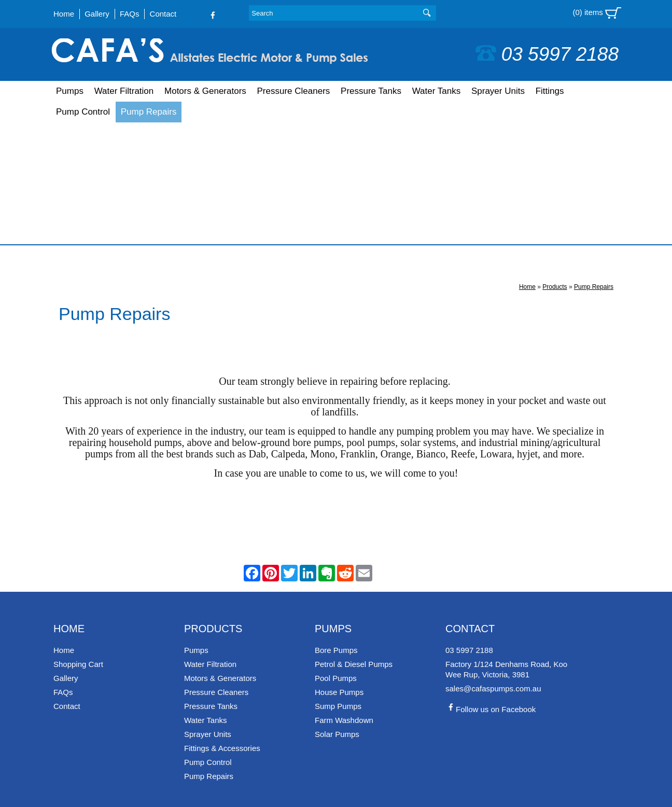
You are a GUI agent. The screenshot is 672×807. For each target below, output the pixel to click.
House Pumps (339, 570)
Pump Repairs (149, 112)
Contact (163, 14)
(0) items (597, 13)
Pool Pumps (336, 556)
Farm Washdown (344, 598)
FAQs (130, 14)
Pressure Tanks (371, 91)
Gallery (97, 14)
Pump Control (83, 112)
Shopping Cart (78, 542)
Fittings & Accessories (222, 626)
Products (555, 165)
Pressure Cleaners (294, 91)
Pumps (70, 91)
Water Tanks (437, 91)
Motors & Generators (205, 91)
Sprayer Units (498, 91)
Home (64, 14)
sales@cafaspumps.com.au (493, 567)
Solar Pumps (337, 612)
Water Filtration (124, 91)
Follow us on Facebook (491, 587)
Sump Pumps (338, 584)
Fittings (550, 91)
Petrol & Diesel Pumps (354, 542)
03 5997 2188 (547, 54)
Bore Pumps (336, 528)
